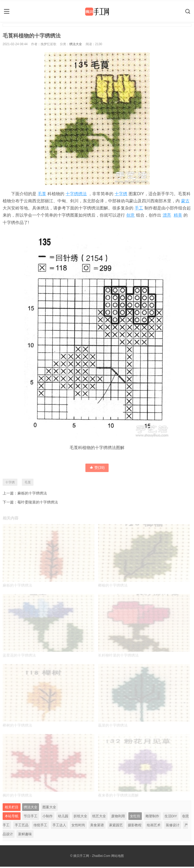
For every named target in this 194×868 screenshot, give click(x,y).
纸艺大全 (99, 817)
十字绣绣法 (76, 193)
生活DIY (171, 817)
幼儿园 (63, 817)
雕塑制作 (152, 817)
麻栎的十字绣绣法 (32, 492)
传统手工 (40, 826)
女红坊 (135, 817)
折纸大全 (80, 817)
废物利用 (118, 817)
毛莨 (42, 193)
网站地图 (118, 857)
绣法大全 (76, 43)
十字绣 (121, 193)
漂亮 (167, 214)
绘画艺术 (154, 826)
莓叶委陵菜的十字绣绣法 (38, 501)
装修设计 (173, 826)
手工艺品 (22, 826)
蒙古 (185, 200)
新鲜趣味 (25, 835)
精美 (178, 214)
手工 (139, 207)
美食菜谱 (97, 826)
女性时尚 (78, 826)
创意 (130, 214)
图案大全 (49, 808)
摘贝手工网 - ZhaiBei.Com (92, 857)
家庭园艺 (116, 826)
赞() (97, 467)
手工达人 (59, 826)
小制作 (48, 817)
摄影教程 (135, 826)
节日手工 (31, 817)
